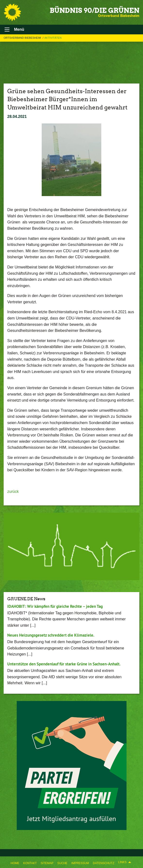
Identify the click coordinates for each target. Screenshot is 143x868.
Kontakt (30, 863)
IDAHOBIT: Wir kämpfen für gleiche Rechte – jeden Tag (55, 606)
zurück (13, 491)
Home (15, 863)
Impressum (80, 863)
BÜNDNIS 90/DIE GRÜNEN (95, 10)
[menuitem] (15, 862)
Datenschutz (103, 863)
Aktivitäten (53, 38)
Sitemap (47, 863)
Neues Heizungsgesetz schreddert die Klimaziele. (51, 635)
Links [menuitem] (122, 862)
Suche (62, 863)
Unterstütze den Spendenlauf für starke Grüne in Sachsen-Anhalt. (64, 664)
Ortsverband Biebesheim (23, 38)
